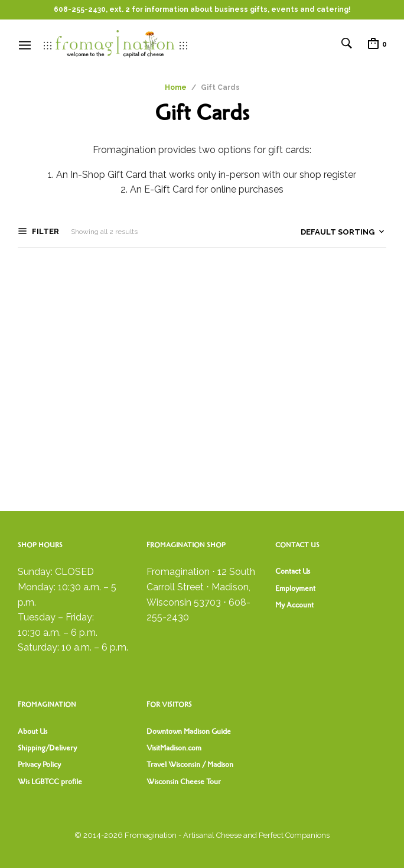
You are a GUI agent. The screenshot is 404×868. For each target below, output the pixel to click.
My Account (294, 605)
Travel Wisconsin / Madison (190, 765)
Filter (45, 231)
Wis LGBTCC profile (50, 782)
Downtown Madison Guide (189, 732)
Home (176, 87)
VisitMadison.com (174, 748)
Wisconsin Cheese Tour (184, 782)
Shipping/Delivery (47, 748)
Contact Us (293, 571)
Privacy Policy (39, 765)
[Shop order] (321, 232)
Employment (295, 589)
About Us (32, 732)
